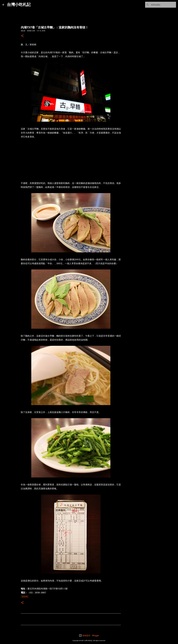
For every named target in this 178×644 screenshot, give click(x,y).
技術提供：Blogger (89, 635)
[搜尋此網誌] (163, 5)
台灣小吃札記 (19, 4)
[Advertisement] (71, 160)
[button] (22, 36)
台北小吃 (25, 596)
